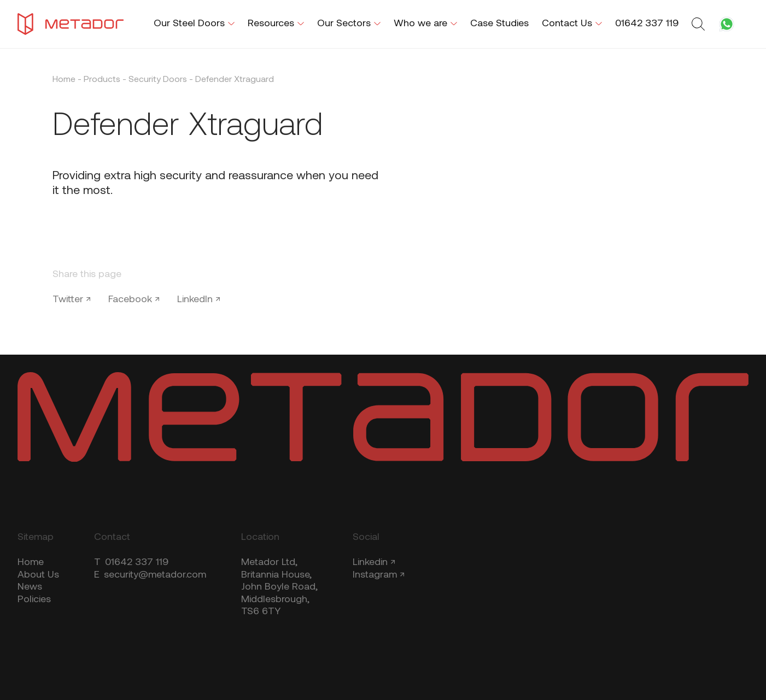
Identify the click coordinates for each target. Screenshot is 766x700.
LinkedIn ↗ (199, 300)
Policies (34, 600)
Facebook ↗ (134, 300)
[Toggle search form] (700, 24)
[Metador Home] (71, 24)
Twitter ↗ (72, 300)
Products (102, 80)
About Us (38, 575)
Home (64, 80)
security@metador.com (150, 575)
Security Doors (158, 80)
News (30, 587)
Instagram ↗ (379, 575)
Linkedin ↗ (374, 563)
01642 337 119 (131, 563)
